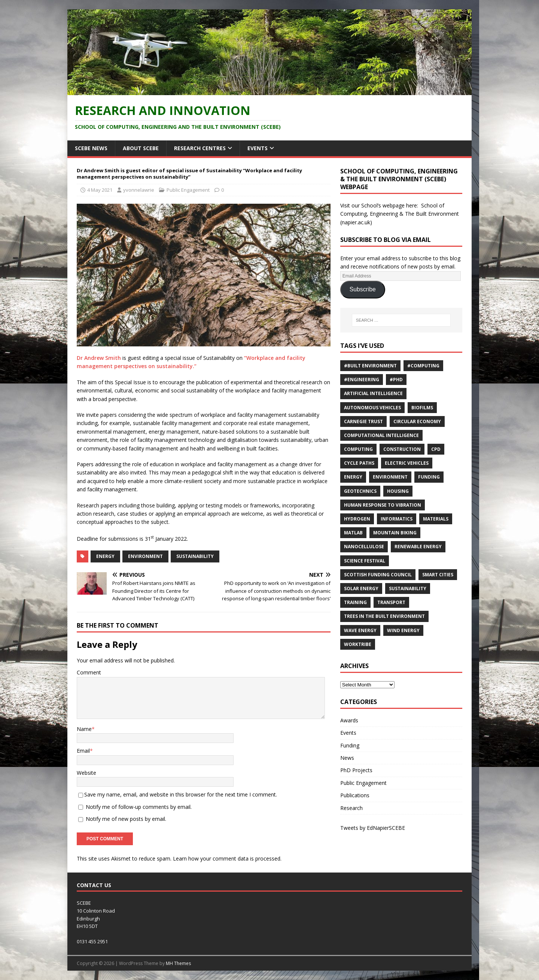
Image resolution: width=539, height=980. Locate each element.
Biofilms (422, 408)
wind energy (403, 630)
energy (105, 556)
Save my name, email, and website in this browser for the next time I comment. (181, 794)
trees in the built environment (384, 616)
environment (145, 556)
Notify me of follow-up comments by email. (139, 807)
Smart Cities (438, 575)
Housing (398, 491)
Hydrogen (357, 519)
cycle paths (359, 463)
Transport (391, 602)
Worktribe (358, 644)
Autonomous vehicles (372, 408)
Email (83, 751)
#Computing (423, 366)
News (347, 758)
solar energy (361, 588)
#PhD (396, 380)
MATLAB (353, 533)
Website (86, 773)
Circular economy (417, 421)
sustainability (195, 556)
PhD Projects (356, 770)
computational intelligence (381, 435)
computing (358, 449)
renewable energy (418, 547)
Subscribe (363, 289)
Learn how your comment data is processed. (227, 858)
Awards (349, 720)
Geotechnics (360, 491)
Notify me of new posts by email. (126, 819)
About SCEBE (141, 148)
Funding (429, 477)
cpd (436, 449)
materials (436, 519)
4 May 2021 (100, 190)
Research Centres (200, 148)
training (355, 602)
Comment (89, 672)
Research (351, 808)
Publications (355, 795)
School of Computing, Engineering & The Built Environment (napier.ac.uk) (400, 214)
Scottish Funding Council (378, 575)
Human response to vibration (383, 505)
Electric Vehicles (407, 463)
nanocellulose (364, 547)
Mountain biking (395, 533)
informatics (397, 519)
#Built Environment (370, 366)
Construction (402, 449)
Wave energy (360, 630)
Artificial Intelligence (373, 393)
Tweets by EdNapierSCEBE (373, 828)
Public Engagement (188, 190)
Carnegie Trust (363, 421)
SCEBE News (91, 148)
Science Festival (365, 561)
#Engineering (362, 380)
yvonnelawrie (139, 190)
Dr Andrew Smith (99, 358)
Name (84, 729)
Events (258, 148)
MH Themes (178, 963)
